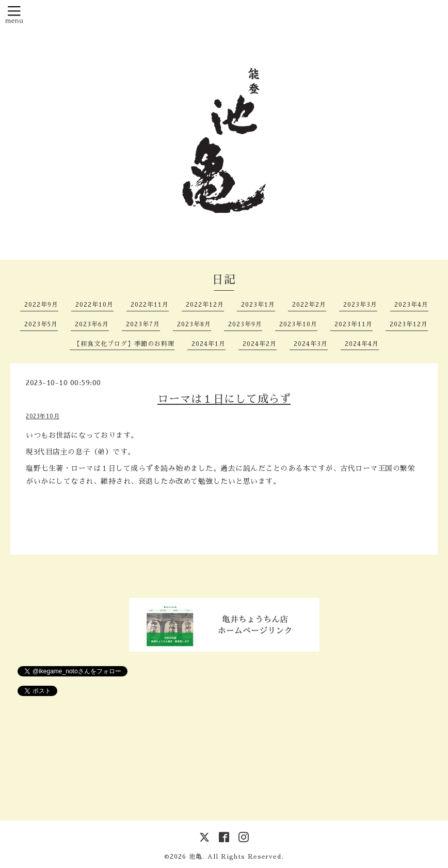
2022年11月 (150, 305)
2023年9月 (245, 324)
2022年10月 (94, 305)
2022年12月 (205, 305)
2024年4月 (362, 344)
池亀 (196, 857)
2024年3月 (311, 344)
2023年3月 (360, 305)
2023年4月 (411, 305)
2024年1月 (209, 344)
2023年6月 (92, 324)
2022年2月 (309, 305)
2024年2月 (260, 344)
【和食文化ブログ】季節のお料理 (124, 344)
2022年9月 (41, 305)
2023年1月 (258, 305)
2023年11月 (354, 324)
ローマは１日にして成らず (224, 399)
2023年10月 (298, 324)
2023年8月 (194, 324)
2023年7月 (143, 324)
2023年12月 (409, 324)
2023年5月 (41, 324)
